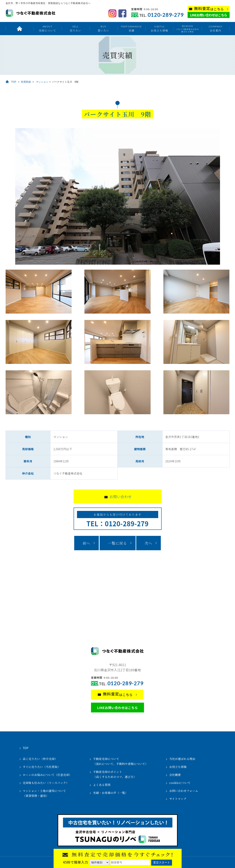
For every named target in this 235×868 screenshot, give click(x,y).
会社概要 (175, 775)
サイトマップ (178, 799)
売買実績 (26, 82)
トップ (20, 29)
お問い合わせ (121, 497)
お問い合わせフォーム (184, 791)
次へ (148, 543)
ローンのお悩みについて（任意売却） (47, 775)
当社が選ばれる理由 (182, 759)
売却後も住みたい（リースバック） (46, 783)
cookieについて (180, 783)
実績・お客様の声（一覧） (110, 793)
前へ (86, 543)
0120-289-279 (166, 15)
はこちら (209, 9)
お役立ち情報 (159, 28)
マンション (42, 82)
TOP (14, 82)
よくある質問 (102, 785)
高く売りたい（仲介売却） (40, 759)
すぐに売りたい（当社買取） (42, 767)
